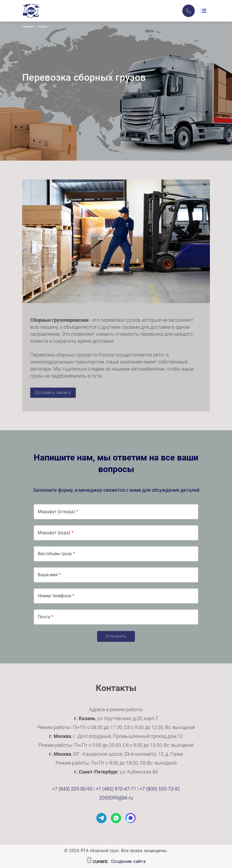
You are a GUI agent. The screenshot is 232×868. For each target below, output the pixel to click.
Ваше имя (48, 575)
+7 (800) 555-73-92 (160, 789)
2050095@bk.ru (116, 798)
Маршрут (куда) (54, 533)
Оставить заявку (53, 393)
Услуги (42, 27)
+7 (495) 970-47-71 (116, 789)
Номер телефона (54, 596)
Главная (28, 27)
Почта (44, 617)
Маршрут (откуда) (56, 512)
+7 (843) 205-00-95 (72, 789)
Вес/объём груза (55, 554)
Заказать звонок (189, 11)
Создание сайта (129, 862)
